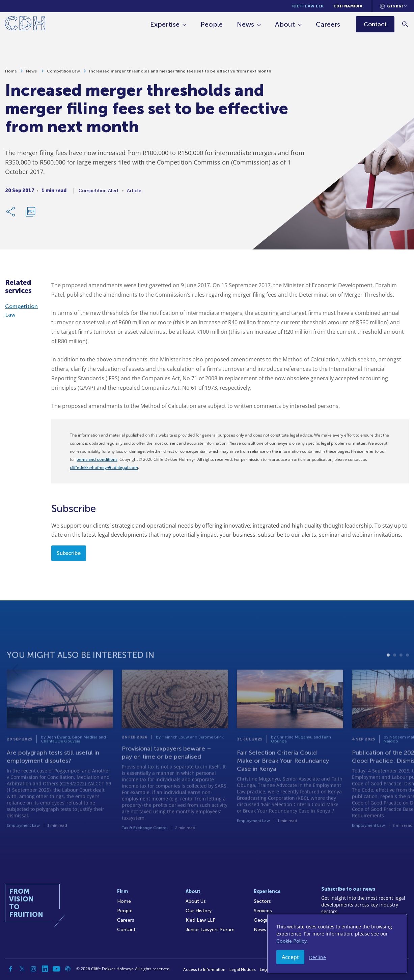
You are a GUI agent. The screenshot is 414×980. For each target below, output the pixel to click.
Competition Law (63, 74)
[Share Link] (11, 215)
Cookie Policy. (292, 941)
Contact (126, 930)
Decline (318, 957)
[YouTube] (56, 969)
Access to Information (204, 970)
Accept (290, 957)
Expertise (165, 24)
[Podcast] (68, 969)
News (246, 24)
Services (263, 911)
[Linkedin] (45, 969)
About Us (196, 901)
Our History (199, 911)
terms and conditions (97, 459)
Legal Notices (243, 970)
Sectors (262, 901)
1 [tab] (388, 678)
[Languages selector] (394, 6)
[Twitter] (22, 969)
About (285, 24)
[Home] (25, 24)
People (212, 24)
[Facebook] (10, 969)
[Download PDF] (30, 215)
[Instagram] (33, 969)
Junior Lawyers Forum (210, 930)
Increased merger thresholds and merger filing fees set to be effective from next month (180, 74)
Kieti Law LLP (308, 6)
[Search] (406, 24)
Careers (328, 24)
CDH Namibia (348, 6)
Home (11, 74)
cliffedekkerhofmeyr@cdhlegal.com (104, 468)
